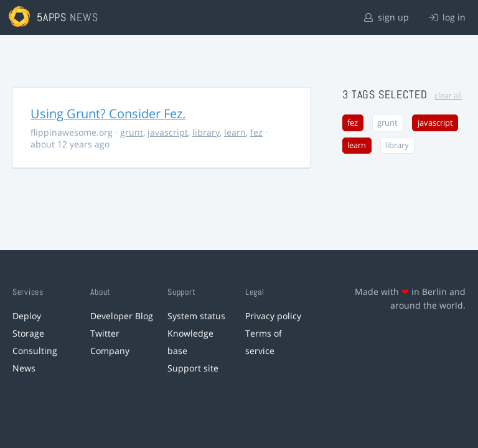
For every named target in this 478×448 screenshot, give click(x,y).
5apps (52, 17)
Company (110, 351)
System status (196, 316)
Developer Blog (122, 316)
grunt (132, 132)
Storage (28, 333)
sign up (387, 17)
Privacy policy (273, 316)
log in (447, 17)
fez (256, 132)
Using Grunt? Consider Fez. (108, 114)
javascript (168, 132)
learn (235, 132)
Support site (193, 368)
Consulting (35, 351)
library (206, 132)
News (24, 368)
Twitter (105, 333)
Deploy (27, 316)
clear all (448, 96)
